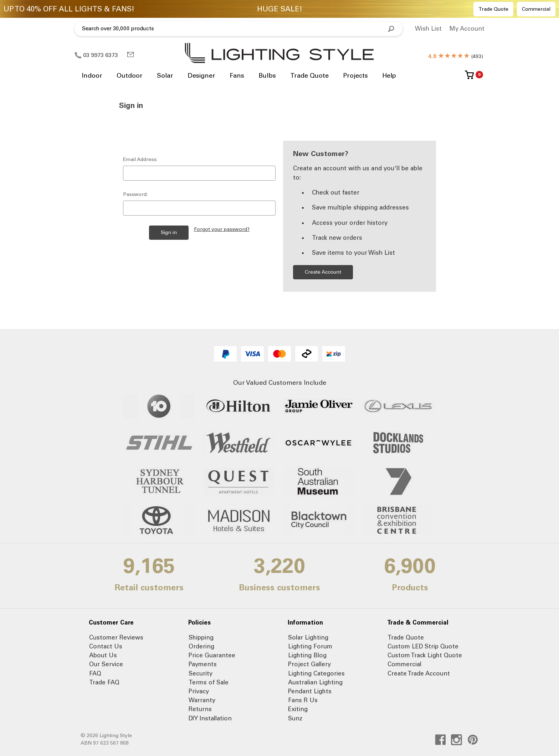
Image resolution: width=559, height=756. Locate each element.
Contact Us (106, 646)
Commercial (536, 9)
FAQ (95, 673)
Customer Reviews (116, 637)
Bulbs (267, 76)
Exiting (298, 709)
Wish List (428, 29)
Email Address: (140, 159)
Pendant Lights (310, 691)
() (456, 56)
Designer (201, 76)
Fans (237, 76)
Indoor (92, 76)
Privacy (199, 691)
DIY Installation (210, 718)
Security (201, 673)
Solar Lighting (308, 637)
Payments (203, 664)
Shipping (201, 637)
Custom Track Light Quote (425, 655)
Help (389, 76)
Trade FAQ (104, 682)
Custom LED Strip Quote (423, 646)
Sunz (295, 718)
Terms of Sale (209, 682)
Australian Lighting (315, 682)
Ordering (201, 646)
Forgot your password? (222, 229)
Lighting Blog (307, 655)
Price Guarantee (212, 655)
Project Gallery (309, 664)
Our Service (106, 664)
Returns (200, 709)
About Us (103, 655)
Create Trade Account (419, 673)
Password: (135, 194)
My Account (467, 29)
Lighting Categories (316, 673)
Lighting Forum (310, 646)
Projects (355, 76)
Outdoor (130, 76)
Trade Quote (493, 9)
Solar (165, 76)
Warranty (202, 700)
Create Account (323, 272)
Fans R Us (303, 700)
